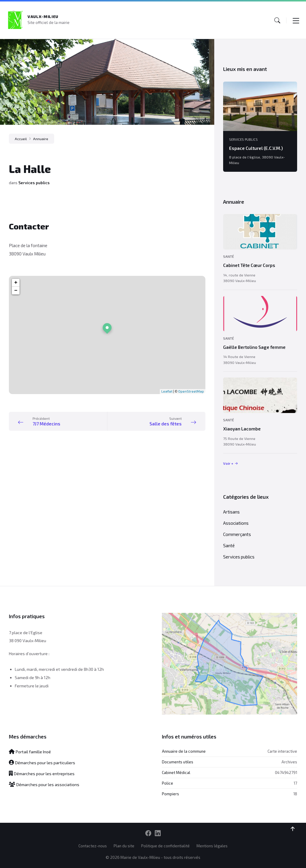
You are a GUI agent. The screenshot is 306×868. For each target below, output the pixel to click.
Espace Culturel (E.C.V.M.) (256, 148)
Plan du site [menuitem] (124, 846)
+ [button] (16, 283)
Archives (289, 762)
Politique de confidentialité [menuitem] (165, 846)
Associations (236, 523)
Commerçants (237, 534)
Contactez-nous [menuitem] (93, 846)
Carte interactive (282, 751)
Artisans (231, 512)
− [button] (16, 291)
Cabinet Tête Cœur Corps (249, 265)
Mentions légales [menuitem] (212, 846)
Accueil (21, 139)
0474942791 (286, 773)
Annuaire (41, 139)
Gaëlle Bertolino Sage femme (254, 347)
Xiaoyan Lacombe (242, 429)
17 (295, 783)
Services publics (34, 183)
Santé (228, 256)
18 (295, 794)
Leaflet (167, 391)
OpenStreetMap (191, 391)
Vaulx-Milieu (43, 17)
